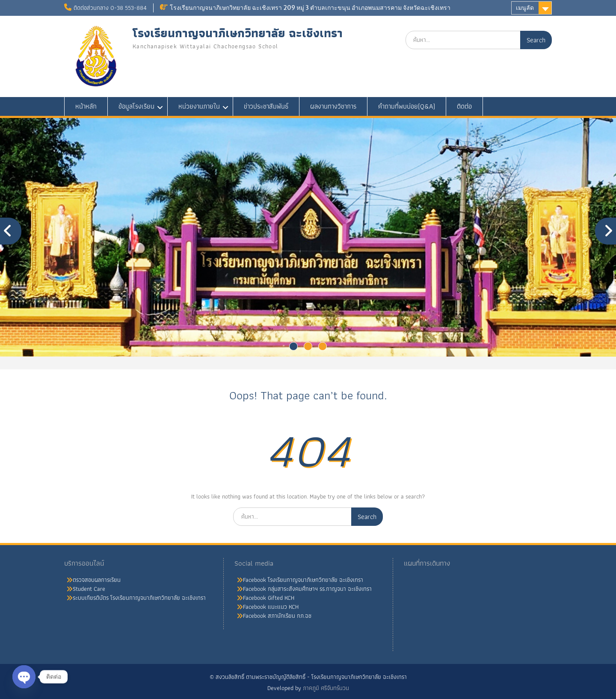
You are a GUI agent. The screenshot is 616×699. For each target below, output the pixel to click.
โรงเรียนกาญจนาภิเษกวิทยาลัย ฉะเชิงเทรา (238, 33)
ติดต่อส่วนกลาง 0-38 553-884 (110, 8)
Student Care (89, 589)
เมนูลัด (525, 8)
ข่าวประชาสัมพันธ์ (266, 106)
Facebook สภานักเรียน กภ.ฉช (277, 616)
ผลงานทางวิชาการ (333, 106)
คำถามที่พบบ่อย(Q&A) (407, 106)
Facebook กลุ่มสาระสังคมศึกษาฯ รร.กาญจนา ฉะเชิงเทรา (307, 589)
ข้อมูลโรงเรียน (136, 106)
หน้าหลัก (86, 106)
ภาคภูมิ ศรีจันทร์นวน (326, 688)
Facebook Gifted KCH (269, 598)
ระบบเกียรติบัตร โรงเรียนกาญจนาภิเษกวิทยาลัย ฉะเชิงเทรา (139, 598)
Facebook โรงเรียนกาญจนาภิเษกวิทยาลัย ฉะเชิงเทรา (303, 580)
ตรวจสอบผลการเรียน (97, 580)
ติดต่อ (464, 106)
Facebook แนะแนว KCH (271, 607)
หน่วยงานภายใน (199, 106)
